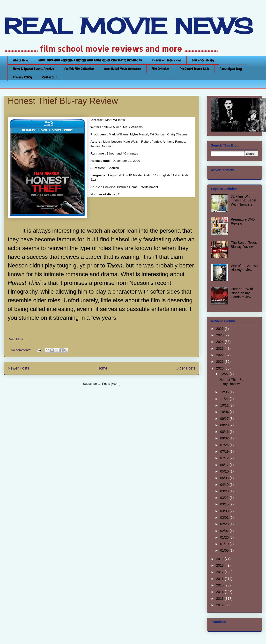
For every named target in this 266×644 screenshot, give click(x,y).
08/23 (225, 425)
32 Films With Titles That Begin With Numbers (244, 200)
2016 (220, 579)
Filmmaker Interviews (167, 60)
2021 (220, 362)
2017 (220, 572)
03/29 (225, 491)
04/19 (225, 485)
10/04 (225, 412)
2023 (220, 348)
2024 (220, 342)
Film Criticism (160, 69)
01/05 (225, 550)
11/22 (225, 399)
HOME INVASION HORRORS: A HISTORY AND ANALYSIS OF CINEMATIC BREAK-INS (90, 60)
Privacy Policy (22, 77)
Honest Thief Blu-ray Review (63, 101)
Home (103, 368)
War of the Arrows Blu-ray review (244, 268)
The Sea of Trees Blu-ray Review (244, 245)
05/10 (225, 471)
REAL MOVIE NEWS (128, 26)
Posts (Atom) (111, 384)
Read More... (17, 339)
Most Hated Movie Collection (123, 69)
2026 (220, 329)
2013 (220, 599)
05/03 (225, 478)
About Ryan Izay (231, 69)
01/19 (225, 544)
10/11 (225, 405)
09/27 (225, 419)
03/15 (225, 504)
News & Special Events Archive (33, 69)
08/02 (225, 438)
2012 (220, 605)
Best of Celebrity (203, 60)
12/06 (225, 392)
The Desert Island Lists (194, 69)
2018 (220, 565)
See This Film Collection (79, 69)
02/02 (225, 531)
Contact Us (49, 77)
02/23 (225, 524)
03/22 (225, 498)
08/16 (225, 432)
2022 (220, 355)
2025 (220, 335)
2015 (220, 585)
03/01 (225, 518)
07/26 (225, 445)
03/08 (225, 511)
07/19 (225, 452)
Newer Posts (18, 368)
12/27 (225, 374)
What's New (20, 60)
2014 (220, 592)
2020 (220, 368)
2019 (220, 559)
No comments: (21, 350)
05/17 (225, 465)
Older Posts (186, 368)
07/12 (225, 458)
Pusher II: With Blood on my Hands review (242, 293)
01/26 (225, 537)
